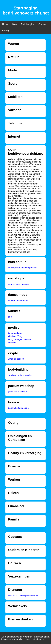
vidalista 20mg (15, 336)
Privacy (6, 31)
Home (5, 24)
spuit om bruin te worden (20, 375)
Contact (42, 24)
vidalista (12, 343)
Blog (15, 24)
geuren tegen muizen (18, 284)
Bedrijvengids (28, 24)
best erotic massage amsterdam (24, 595)
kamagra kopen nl (17, 333)
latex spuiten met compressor (22, 268)
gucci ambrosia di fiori (19, 392)
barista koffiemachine (18, 408)
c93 (10, 317)
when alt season (16, 359)
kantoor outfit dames (18, 300)
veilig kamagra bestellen (20, 339)
